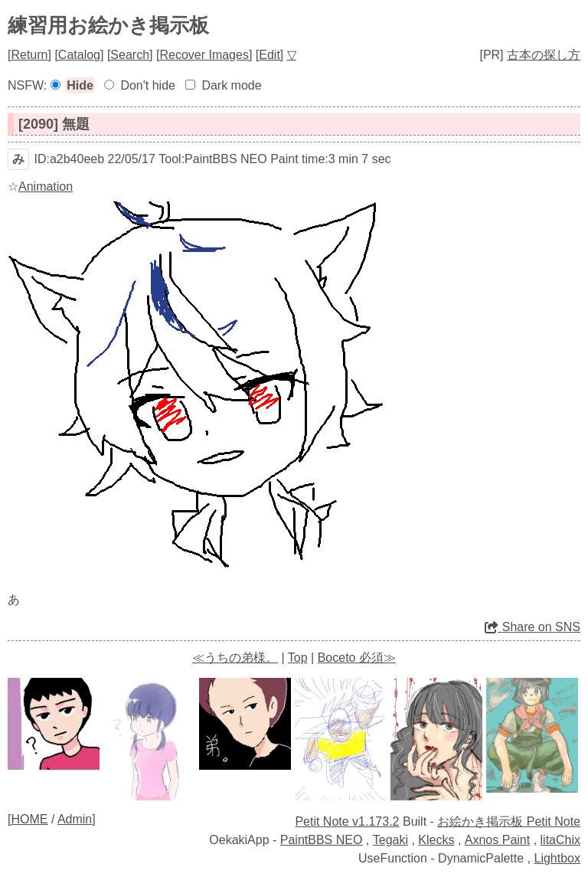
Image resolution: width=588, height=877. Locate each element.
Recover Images (204, 55)
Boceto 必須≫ (357, 658)
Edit (269, 55)
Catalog (79, 55)
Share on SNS (532, 627)
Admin (75, 819)
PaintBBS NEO (322, 840)
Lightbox (558, 858)
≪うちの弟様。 (235, 658)
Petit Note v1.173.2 (347, 821)
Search (130, 55)
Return (29, 55)
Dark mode (231, 85)
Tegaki (390, 840)
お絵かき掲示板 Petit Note (509, 821)
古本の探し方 (544, 55)
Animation (46, 187)
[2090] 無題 (54, 124)
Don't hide (148, 85)
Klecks (436, 840)
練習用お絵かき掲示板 (108, 25)
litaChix (560, 840)
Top (298, 658)
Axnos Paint (497, 840)
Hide (80, 85)
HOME (29, 819)
